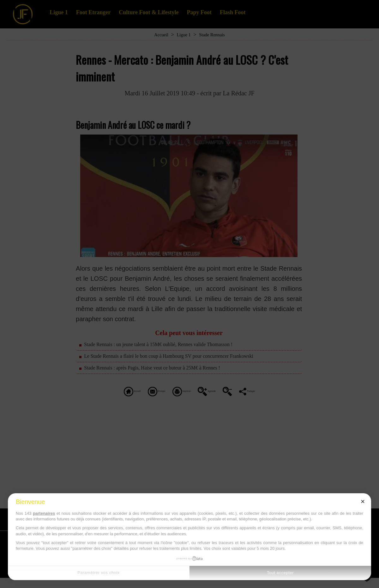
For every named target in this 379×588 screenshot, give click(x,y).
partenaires (44, 513)
